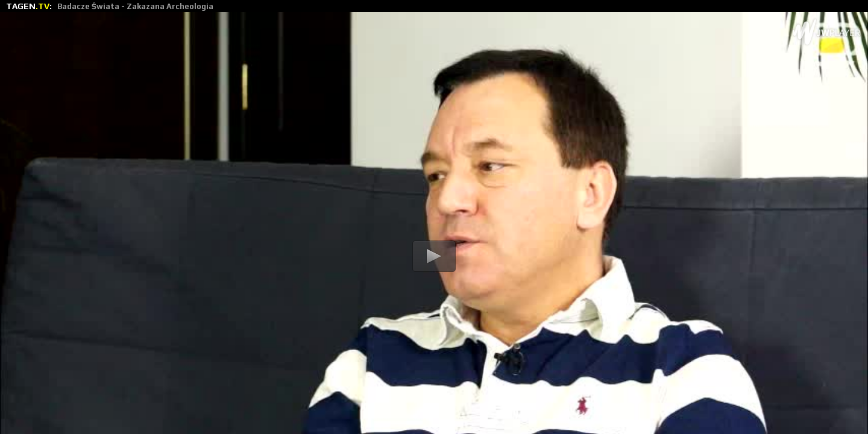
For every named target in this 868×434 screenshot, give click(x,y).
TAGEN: (110, 6)
